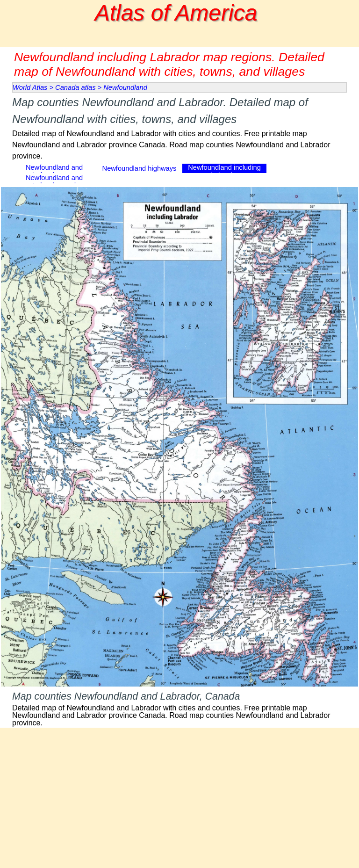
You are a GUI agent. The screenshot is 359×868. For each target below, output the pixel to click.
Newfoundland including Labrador (224, 171)
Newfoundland (125, 87)
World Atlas (30, 87)
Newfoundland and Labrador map (54, 171)
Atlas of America (176, 13)
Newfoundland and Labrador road (54, 181)
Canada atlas (75, 87)
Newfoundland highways (140, 168)
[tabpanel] (179, 128)
